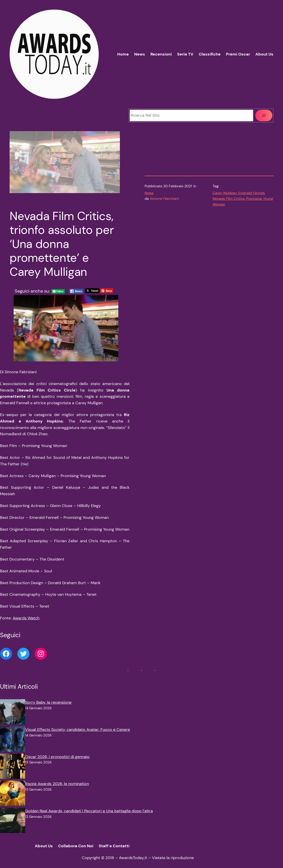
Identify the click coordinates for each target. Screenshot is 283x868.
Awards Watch (26, 618)
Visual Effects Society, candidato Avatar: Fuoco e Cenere (78, 730)
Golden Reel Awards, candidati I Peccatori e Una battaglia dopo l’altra (89, 811)
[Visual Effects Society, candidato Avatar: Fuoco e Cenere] (13, 740)
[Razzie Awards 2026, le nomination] (13, 794)
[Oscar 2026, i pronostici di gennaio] (13, 767)
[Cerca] (264, 115)
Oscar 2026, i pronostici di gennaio (57, 757)
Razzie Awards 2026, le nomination (57, 784)
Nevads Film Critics (229, 199)
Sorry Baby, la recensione (48, 702)
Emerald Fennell (251, 193)
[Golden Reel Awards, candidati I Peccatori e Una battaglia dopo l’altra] (13, 821)
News (149, 193)
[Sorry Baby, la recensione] (13, 713)
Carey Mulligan (225, 193)
